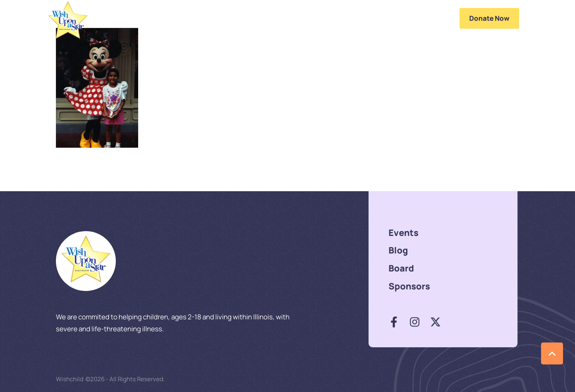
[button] (444, 18)
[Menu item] (238, 18)
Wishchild (70, 379)
